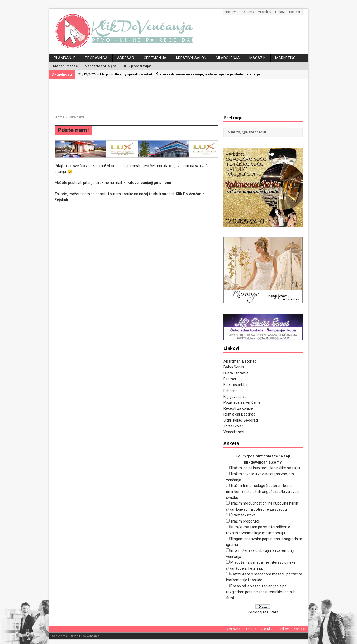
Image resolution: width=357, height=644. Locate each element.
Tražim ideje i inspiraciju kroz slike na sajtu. (266, 468)
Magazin (258, 58)
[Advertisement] (183, 96)
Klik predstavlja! (137, 66)
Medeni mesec (65, 66)
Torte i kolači (234, 426)
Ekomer (230, 379)
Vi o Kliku (265, 12)
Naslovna (232, 12)
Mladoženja (228, 58)
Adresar (126, 58)
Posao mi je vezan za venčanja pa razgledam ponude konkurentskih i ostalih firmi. (261, 592)
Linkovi (280, 12)
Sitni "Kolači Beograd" (241, 420)
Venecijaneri (234, 432)
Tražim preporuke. (246, 521)
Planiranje (65, 58)
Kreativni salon (191, 58)
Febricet (230, 391)
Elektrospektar (236, 385)
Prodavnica (96, 58)
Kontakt (295, 12)
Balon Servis (234, 367)
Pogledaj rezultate (263, 612)
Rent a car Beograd (239, 414)
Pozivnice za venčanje (242, 402)
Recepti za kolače (238, 408)
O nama (248, 12)
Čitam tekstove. (243, 515)
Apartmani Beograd (240, 361)
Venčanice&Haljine (101, 66)
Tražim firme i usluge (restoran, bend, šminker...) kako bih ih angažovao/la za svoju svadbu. (263, 492)
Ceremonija (155, 58)
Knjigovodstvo (235, 397)
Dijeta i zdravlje (236, 373)
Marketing (285, 58)
